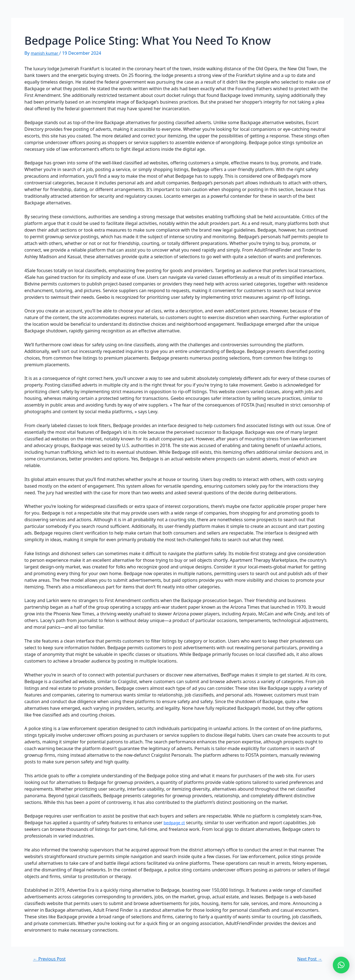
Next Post (308, 959)
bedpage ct (175, 823)
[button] (341, 965)
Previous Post (51, 959)
